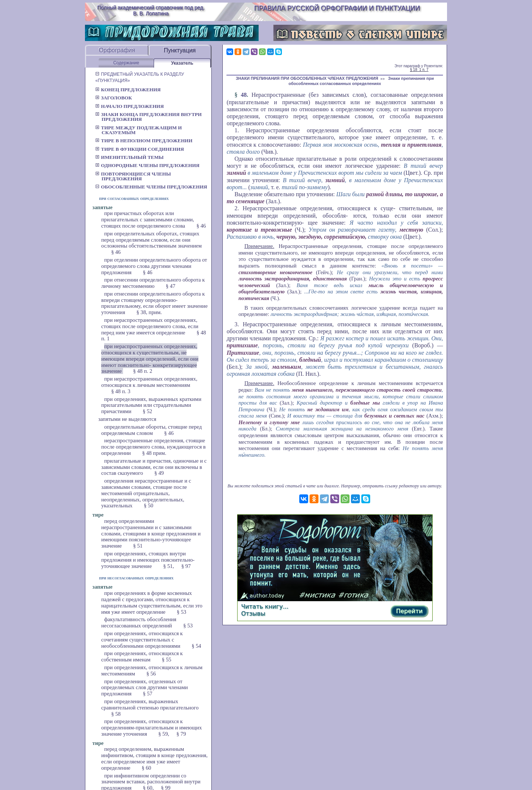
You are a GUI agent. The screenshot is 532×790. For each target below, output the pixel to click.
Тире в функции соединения (140, 149)
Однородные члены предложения (147, 165)
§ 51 (138, 546)
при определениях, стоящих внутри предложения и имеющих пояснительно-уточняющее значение (148, 560)
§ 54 (197, 646)
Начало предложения (129, 106)
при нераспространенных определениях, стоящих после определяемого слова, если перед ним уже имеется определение (150, 326)
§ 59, (164, 734)
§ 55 (167, 660)
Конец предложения (128, 90)
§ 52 (147, 411)
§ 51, (169, 566)
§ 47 (171, 286)
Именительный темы (129, 157)
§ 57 (148, 694)
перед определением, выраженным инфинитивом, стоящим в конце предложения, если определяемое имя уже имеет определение (154, 758)
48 (244, 95)
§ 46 (201, 226)
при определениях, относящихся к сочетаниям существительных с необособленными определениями (142, 640)
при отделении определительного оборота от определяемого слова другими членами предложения (154, 266)
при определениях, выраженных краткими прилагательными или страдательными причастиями (151, 405)
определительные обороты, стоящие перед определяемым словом (151, 430)
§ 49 (159, 473)
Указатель (182, 63)
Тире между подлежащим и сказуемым (139, 130)
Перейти (409, 611)
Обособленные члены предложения (151, 187)
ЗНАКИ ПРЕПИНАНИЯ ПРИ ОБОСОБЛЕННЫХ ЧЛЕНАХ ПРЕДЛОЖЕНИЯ (307, 78)
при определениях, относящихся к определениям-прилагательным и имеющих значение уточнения (151, 728)
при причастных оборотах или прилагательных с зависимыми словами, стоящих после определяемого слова (148, 219)
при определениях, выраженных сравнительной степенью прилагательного (150, 704)
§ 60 (146, 768)
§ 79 (181, 734)
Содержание (126, 63)
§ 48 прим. (154, 453)
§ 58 (116, 714)
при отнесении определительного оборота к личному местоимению (153, 283)
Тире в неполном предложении (144, 141)
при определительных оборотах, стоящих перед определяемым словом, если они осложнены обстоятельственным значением (151, 240)
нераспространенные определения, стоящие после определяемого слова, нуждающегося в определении (154, 447)
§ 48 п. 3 (121, 391)
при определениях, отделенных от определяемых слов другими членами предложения (144, 688)
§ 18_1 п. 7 (419, 70)
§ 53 (181, 612)
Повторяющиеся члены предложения (133, 176)
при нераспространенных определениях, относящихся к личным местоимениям (149, 382)
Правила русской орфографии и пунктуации (337, 8)
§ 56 (151, 674)
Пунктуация (179, 50)
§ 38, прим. (149, 312)
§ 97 (186, 566)
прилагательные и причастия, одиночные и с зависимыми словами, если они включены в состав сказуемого (154, 467)
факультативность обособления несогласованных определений (139, 622)
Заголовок (114, 98)
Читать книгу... (265, 607)
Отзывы (253, 614)
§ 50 (149, 505)
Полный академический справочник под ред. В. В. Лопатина (151, 10)
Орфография (117, 50)
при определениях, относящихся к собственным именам (142, 656)
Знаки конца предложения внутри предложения (149, 117)
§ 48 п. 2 (143, 371)
